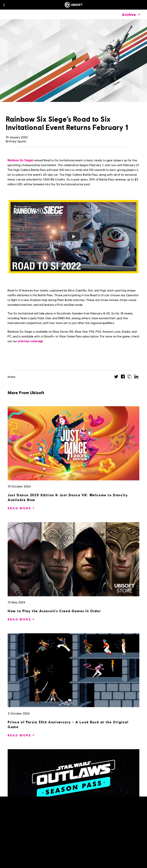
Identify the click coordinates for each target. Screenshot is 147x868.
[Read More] (19, 508)
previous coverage (30, 341)
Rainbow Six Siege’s (20, 160)
